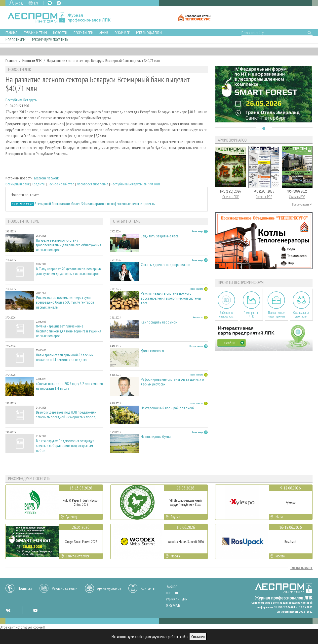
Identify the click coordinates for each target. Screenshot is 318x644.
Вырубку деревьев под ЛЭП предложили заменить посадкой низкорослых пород (66, 415)
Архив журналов (109, 588)
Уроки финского (152, 351)
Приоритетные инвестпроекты (276, 315)
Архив (104, 33)
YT (35, 610)
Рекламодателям (149, 33)
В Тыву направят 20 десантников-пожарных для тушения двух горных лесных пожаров (69, 271)
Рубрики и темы (35, 33)
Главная (11, 33)
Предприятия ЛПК (251, 315)
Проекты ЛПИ (83, 33)
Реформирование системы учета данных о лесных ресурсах (172, 382)
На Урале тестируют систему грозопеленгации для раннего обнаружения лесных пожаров (69, 245)
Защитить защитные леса (160, 236)
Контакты (148, 588)
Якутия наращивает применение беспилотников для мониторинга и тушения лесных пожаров (69, 331)
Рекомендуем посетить (50, 40)
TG (59, 3)
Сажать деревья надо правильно (166, 265)
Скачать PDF (231, 197)
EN (36, 3)
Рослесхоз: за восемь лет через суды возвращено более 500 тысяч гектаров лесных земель (65, 302)
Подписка (25, 588)
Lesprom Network (46, 178)
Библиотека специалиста (226, 315)
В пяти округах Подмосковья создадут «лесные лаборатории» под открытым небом (65, 446)
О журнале (122, 33)
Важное (172, 587)
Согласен (198, 637)
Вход (19, 3)
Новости (60, 33)
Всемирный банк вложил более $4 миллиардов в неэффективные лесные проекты (95, 204)
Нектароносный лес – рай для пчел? (168, 408)
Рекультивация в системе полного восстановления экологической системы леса (171, 298)
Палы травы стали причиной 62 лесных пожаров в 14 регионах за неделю (65, 357)
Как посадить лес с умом (159, 322)
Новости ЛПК (16, 40)
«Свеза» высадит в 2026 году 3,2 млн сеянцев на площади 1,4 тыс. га (69, 386)
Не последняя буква (156, 437)
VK (50, 3)
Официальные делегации (301, 315)
